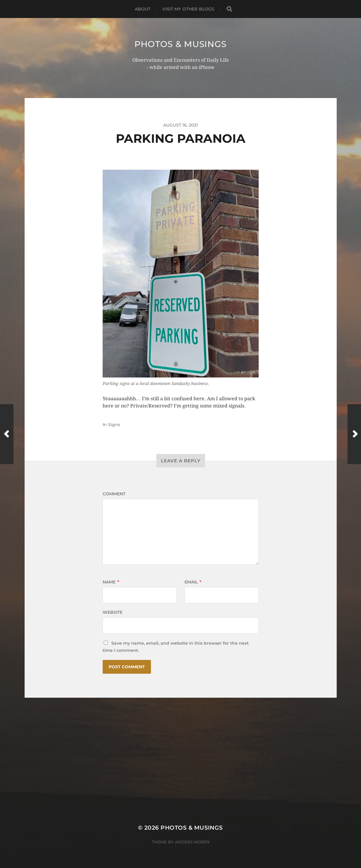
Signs (114, 425)
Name (111, 582)
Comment (114, 494)
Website (113, 612)
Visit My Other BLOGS (188, 9)
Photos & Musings (180, 44)
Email (193, 582)
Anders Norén (192, 842)
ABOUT (143, 9)
